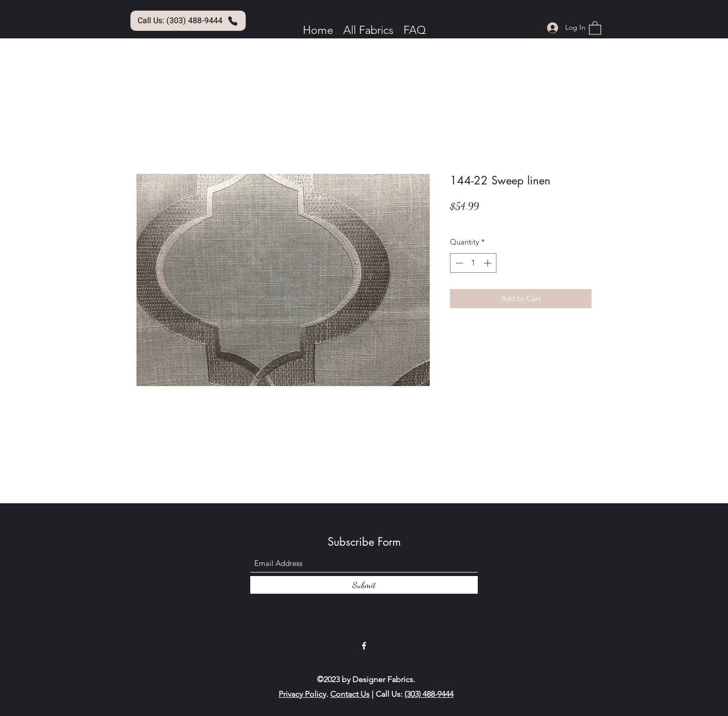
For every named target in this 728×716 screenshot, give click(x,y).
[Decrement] (458, 263)
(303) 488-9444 (429, 694)
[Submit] (364, 585)
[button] (595, 28)
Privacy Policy (302, 694)
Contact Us (350, 694)
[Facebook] (364, 646)
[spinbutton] (473, 263)
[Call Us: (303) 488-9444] (188, 21)
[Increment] (489, 263)
